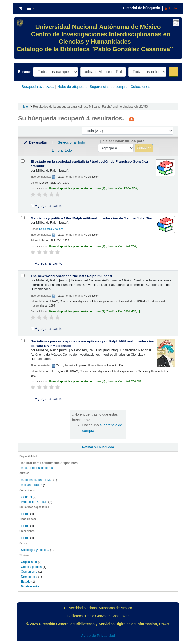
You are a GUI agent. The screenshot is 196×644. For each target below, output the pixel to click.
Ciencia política (31, 567)
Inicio (24, 107)
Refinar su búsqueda (98, 447)
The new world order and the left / (71, 276)
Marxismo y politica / (92, 218)
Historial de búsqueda (141, 8)
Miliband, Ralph (32, 485)
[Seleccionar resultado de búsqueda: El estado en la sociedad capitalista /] (23, 161)
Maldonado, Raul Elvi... (37, 480)
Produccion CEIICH (35, 502)
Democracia (29, 577)
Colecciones (140, 87)
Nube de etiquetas (72, 87)
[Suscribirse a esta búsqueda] (132, 119)
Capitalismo (29, 562)
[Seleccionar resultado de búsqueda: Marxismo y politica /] (23, 218)
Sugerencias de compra (108, 87)
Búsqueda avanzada (38, 87)
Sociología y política (51, 229)
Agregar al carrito (47, 206)
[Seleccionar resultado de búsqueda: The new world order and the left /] (23, 275)
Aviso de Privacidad (98, 636)
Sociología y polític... (35, 550)
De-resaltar (35, 142)
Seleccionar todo (71, 142)
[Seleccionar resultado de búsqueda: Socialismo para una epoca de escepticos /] (23, 341)
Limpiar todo (62, 150)
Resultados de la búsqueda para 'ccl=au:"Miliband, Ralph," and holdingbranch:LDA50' (91, 107)
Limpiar (171, 8)
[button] (21, 8)
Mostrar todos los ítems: (37, 468)
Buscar (24, 72)
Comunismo (29, 572)
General (27, 497)
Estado (26, 582)
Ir (174, 72)
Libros (25, 514)
